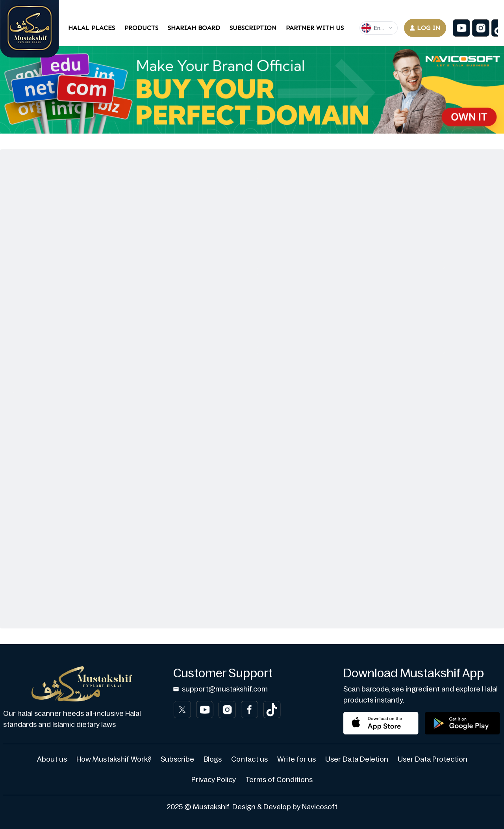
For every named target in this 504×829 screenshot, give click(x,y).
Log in (425, 28)
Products (141, 28)
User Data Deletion (357, 759)
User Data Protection (433, 759)
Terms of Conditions (279, 780)
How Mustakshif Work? (114, 759)
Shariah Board (194, 28)
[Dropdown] (379, 28)
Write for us (296, 759)
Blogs (213, 759)
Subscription (253, 28)
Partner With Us (315, 28)
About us (52, 759)
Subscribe (177, 759)
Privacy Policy (214, 780)
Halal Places (92, 28)
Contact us (249, 759)
